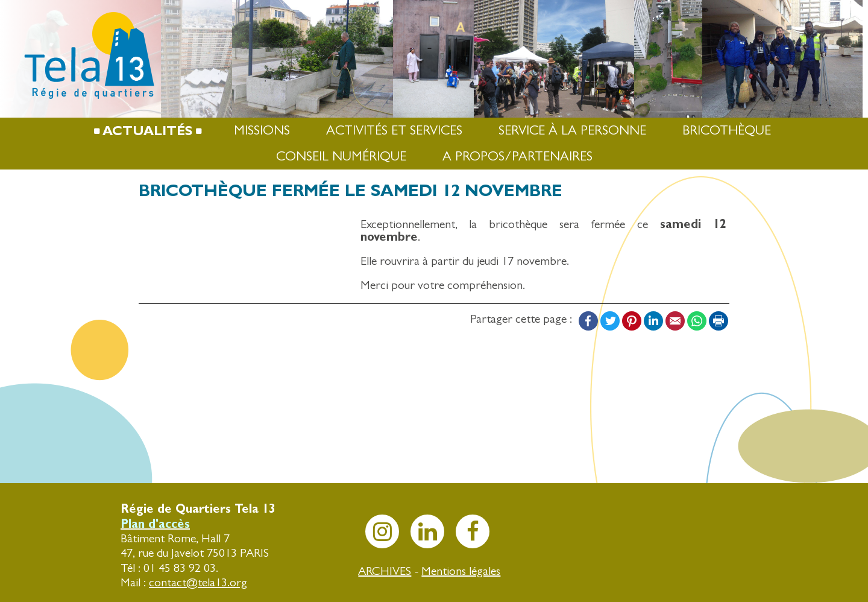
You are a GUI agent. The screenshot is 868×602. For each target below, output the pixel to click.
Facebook (588, 321)
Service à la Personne (572, 131)
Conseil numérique (341, 157)
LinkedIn (653, 321)
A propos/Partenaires (517, 157)
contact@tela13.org (198, 582)
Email (675, 321)
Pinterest (632, 321)
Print (719, 321)
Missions (262, 131)
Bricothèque (727, 131)
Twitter (610, 321)
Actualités (147, 131)
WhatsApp (697, 321)
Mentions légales (461, 571)
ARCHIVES (385, 571)
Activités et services (394, 131)
